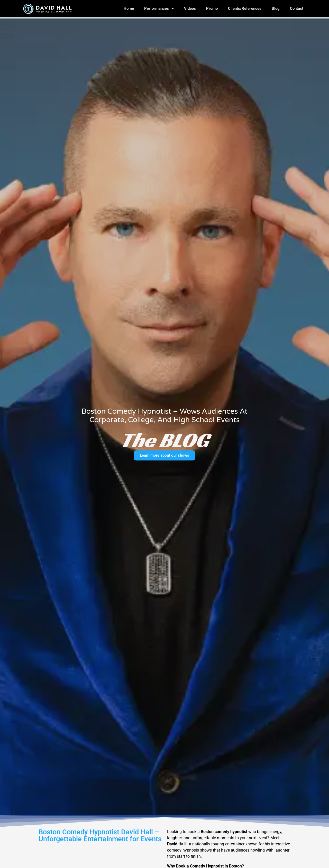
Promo (212, 8)
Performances (159, 9)
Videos (190, 8)
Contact (297, 8)
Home (129, 8)
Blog (276, 8)
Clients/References (245, 8)
